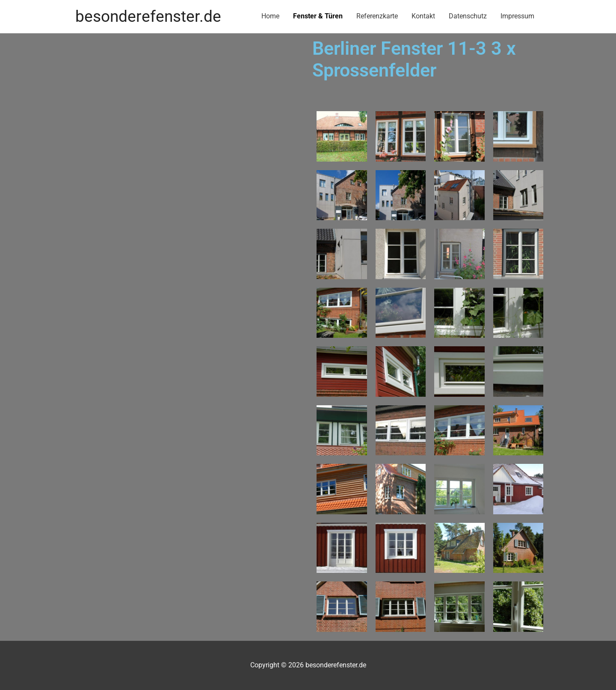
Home (270, 16)
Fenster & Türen (318, 16)
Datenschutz (468, 16)
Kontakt (423, 16)
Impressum (517, 16)
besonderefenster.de (148, 16)
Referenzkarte (377, 16)
